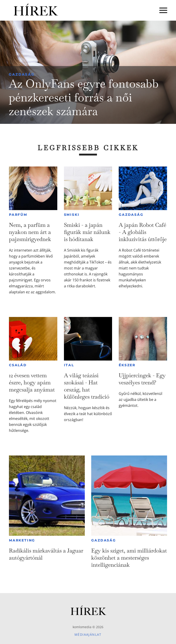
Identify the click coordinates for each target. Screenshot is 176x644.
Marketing (22, 540)
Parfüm (18, 215)
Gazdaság (22, 74)
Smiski (72, 215)
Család (18, 365)
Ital (69, 365)
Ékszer (127, 365)
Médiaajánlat (88, 634)
